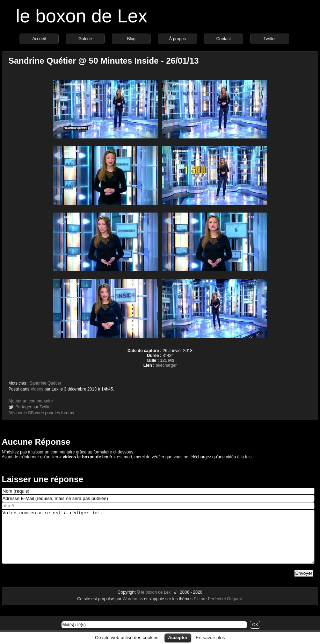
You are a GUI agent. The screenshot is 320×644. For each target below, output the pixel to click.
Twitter (270, 39)
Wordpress (133, 609)
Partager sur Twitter (34, 407)
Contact (223, 39)
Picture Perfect (207, 609)
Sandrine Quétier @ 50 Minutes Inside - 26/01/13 (104, 61)
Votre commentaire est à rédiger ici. (158, 542)
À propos (177, 39)
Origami (234, 609)
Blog (131, 39)
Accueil (39, 39)
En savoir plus (210, 638)
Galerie (85, 39)
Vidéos (37, 389)
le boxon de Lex (82, 16)
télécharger (166, 365)
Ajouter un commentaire (31, 401)
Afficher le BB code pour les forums (41, 413)
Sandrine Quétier (46, 383)
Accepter (178, 638)
